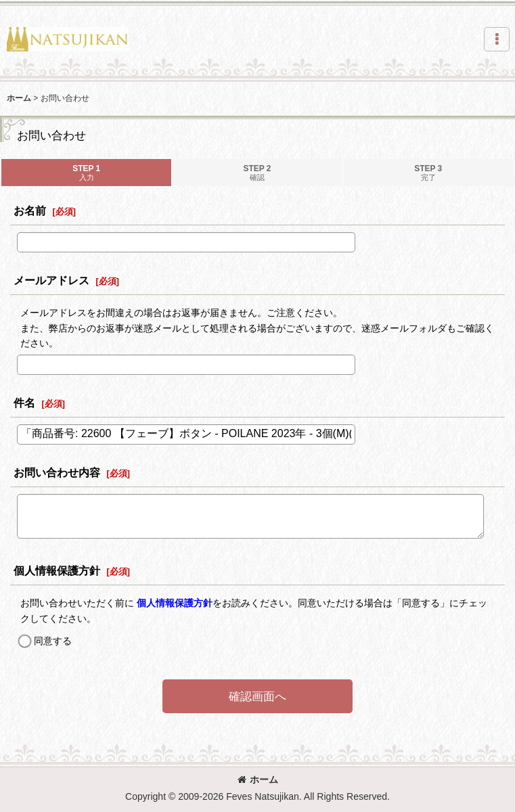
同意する (53, 641)
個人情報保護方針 (57, 570)
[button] (497, 39)
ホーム (258, 780)
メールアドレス (51, 280)
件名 (24, 403)
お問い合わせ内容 (57, 472)
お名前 (30, 210)
